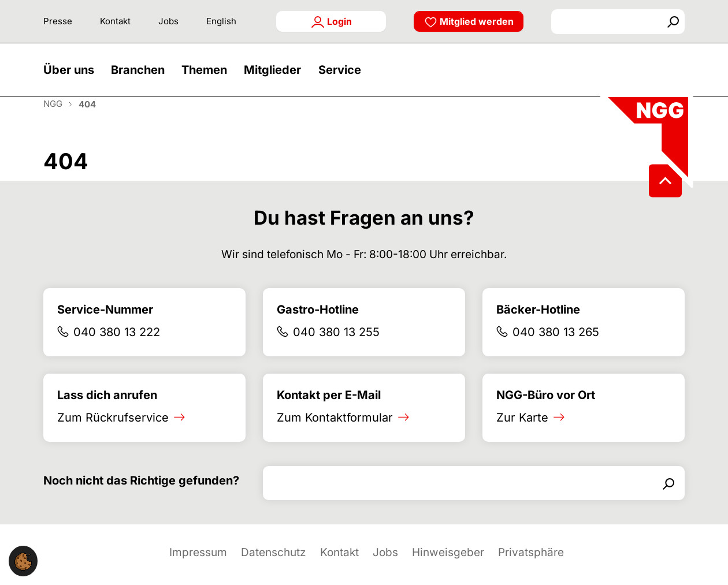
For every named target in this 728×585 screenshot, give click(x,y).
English (221, 21)
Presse (58, 21)
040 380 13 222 (117, 346)
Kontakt (115, 21)
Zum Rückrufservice (113, 431)
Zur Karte (522, 431)
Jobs (168, 21)
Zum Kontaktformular (335, 431)
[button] (72, 77)
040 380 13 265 (556, 346)
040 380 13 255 (336, 346)
